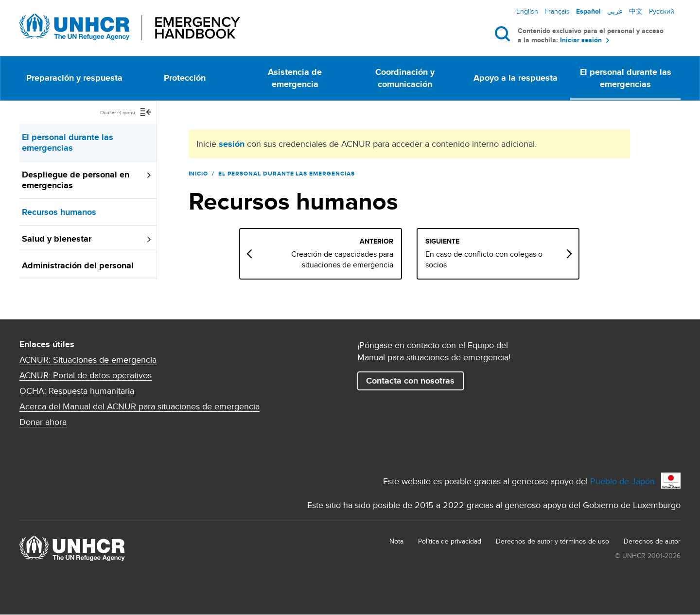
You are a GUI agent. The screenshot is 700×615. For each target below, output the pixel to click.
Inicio (199, 174)
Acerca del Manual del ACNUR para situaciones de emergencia (140, 406)
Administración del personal (78, 265)
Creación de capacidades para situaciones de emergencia (367, 260)
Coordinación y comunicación (405, 78)
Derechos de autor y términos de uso (552, 541)
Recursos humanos (59, 212)
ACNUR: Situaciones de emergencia (88, 360)
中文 (636, 11)
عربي (615, 11)
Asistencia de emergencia (295, 78)
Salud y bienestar (57, 239)
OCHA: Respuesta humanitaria (77, 391)
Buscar (504, 34)
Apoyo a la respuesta (516, 78)
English (527, 11)
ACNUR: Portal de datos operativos (86, 375)
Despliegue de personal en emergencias (76, 180)
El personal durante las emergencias (626, 78)
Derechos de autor (652, 541)
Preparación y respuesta (74, 78)
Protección (185, 78)
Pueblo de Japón (622, 481)
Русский (662, 11)
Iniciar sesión (581, 40)
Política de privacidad (450, 541)
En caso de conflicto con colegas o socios (509, 260)
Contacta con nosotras (410, 381)
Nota (396, 541)
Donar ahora (43, 422)
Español (588, 11)
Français (557, 11)
